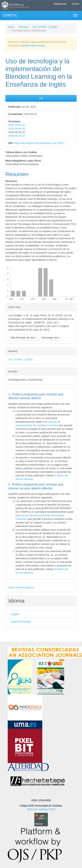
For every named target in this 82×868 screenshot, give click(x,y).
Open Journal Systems (21, 587)
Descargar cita (51, 338)
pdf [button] (41, 98)
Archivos (23, 27)
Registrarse (60, 4)
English (15, 614)
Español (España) (21, 622)
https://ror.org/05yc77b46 (41, 809)
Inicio (11, 27)
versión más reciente (33, 45)
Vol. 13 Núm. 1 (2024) (45, 27)
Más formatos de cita (23, 338)
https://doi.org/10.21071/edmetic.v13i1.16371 (39, 143)
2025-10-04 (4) (17, 125)
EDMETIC (10, 15)
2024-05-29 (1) (17, 136)
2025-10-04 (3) (17, 129)
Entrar (76, 4)
